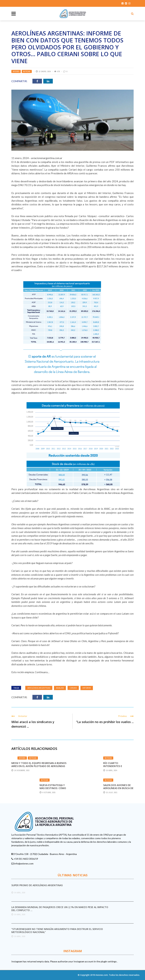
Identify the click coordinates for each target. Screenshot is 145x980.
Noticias (27, 71)
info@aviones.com (24, 863)
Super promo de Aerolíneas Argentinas (37, 885)
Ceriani (73, 688)
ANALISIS (60, 688)
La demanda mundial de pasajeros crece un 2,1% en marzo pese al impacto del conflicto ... (60, 909)
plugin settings (109, 961)
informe (87, 688)
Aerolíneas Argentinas (39, 688)
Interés (16, 71)
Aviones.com (102, 975)
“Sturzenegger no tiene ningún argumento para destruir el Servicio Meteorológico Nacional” (57, 931)
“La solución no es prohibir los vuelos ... (105, 722)
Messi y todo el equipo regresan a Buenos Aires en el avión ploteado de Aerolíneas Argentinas (39, 766)
